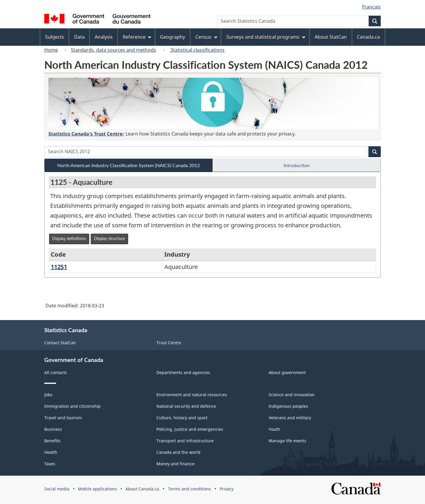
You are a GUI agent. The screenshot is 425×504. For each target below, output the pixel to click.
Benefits (52, 441)
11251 (59, 267)
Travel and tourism (63, 418)
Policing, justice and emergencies (190, 429)
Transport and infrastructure (185, 441)
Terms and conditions (189, 489)
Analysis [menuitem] (104, 37)
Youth (274, 429)
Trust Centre (169, 343)
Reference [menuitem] (137, 37)
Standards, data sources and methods (113, 50)
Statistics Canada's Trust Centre (86, 134)
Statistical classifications (197, 50)
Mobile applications (97, 489)
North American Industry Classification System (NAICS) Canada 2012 (129, 165)
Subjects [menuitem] (55, 37)
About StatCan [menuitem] (331, 37)
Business (53, 429)
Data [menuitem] (79, 37)
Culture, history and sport (182, 418)
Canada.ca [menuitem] (368, 37)
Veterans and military (290, 418)
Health (51, 452)
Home (51, 50)
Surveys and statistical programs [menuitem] (266, 37)
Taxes (50, 464)
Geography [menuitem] (173, 37)
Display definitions (69, 238)
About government (287, 372)
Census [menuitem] (206, 37)
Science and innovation (292, 395)
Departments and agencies (183, 372)
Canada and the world (178, 452)
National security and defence (186, 406)
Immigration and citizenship (72, 406)
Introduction (297, 165)
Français (371, 7)
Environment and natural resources (192, 395)
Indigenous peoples (288, 406)
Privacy (227, 489)
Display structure (109, 238)
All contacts (56, 372)
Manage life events (287, 441)
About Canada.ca (142, 489)
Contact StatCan (60, 343)
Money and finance (175, 464)
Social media (57, 489)
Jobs (48, 395)
